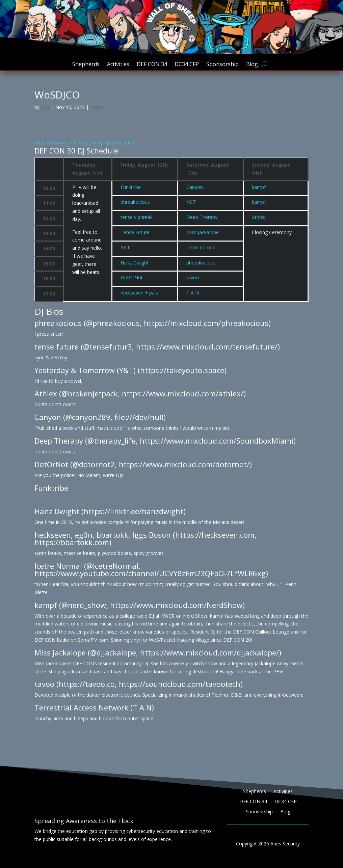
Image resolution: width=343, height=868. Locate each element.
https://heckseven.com (215, 535)
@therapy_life (112, 441)
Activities (118, 65)
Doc (45, 107)
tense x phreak (137, 217)
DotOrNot (132, 277)
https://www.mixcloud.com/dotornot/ (184, 464)
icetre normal (201, 247)
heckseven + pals (139, 293)
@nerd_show (84, 605)
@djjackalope (113, 652)
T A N (193, 293)
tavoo (193, 277)
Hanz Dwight (135, 263)
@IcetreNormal (112, 566)
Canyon (195, 187)
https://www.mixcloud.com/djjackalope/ (209, 652)
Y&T (191, 202)
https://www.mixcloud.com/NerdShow (176, 605)
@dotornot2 (94, 464)
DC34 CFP (187, 65)
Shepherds (86, 65)
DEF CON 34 (152, 65)
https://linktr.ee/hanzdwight (134, 511)
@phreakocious (113, 323)
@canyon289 (88, 417)
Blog (252, 65)
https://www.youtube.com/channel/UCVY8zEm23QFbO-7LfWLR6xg (150, 573)
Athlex (259, 217)
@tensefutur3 (108, 346)
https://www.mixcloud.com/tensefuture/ (207, 346)
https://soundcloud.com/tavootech (180, 684)
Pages (97, 107)
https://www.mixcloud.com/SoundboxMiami (217, 441)
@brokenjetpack (90, 393)
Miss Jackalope (203, 232)
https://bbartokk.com (72, 542)
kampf (259, 187)
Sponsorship (222, 65)
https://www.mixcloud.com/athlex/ (183, 393)
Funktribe (131, 187)
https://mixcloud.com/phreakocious (206, 323)
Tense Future (135, 232)
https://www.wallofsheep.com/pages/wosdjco (84, 143)
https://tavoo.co (87, 684)
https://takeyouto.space (182, 370)
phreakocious (135, 202)
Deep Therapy (202, 217)
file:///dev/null (139, 417)
